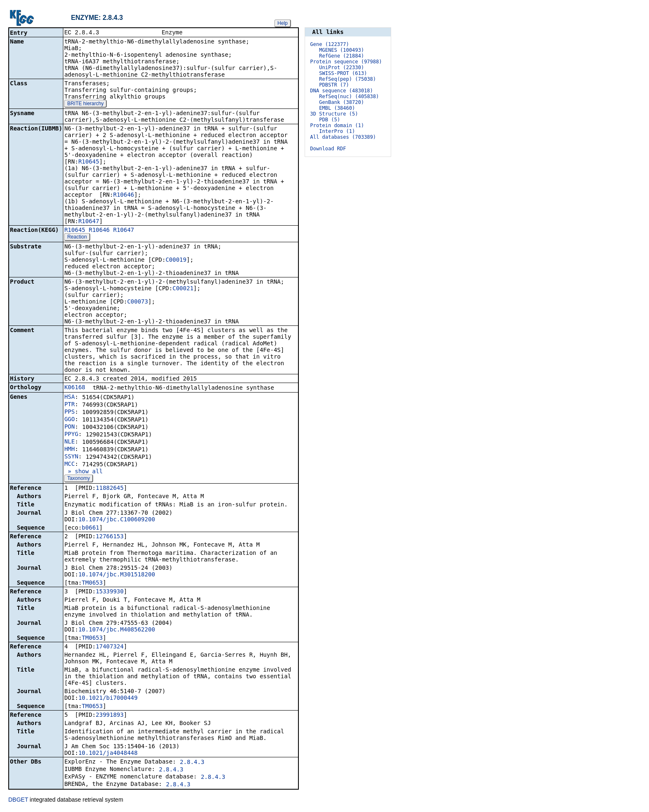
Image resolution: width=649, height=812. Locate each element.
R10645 (89, 162)
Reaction (77, 238)
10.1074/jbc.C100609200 (117, 520)
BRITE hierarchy (85, 104)
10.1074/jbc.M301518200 (117, 575)
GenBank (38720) (341, 102)
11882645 (109, 489)
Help (282, 23)
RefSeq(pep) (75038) (347, 79)
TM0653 (93, 583)
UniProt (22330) (341, 67)
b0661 (91, 528)
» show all (83, 472)
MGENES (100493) (341, 50)
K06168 (75, 388)
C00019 (176, 260)
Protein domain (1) (337, 125)
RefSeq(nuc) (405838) (349, 96)
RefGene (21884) (341, 56)
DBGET (18, 800)
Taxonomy (78, 479)
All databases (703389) (343, 137)
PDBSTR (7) (334, 85)
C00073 (138, 302)
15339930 (109, 592)
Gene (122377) (329, 44)
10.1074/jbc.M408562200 (117, 630)
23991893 (109, 716)
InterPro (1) (337, 131)
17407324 (109, 647)
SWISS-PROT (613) (343, 73)
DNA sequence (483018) (341, 91)
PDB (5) (330, 120)
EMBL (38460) (337, 108)
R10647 (89, 222)
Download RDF (328, 149)
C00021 (183, 289)
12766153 (109, 537)
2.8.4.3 (192, 763)
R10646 (124, 195)
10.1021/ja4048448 (108, 754)
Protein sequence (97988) (346, 62)
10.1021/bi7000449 (108, 699)
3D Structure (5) (334, 114)
